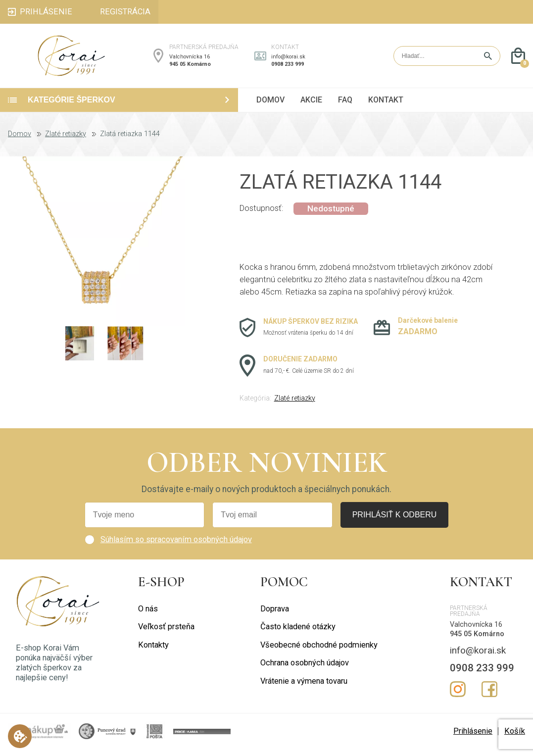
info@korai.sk (288, 60)
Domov (20, 141)
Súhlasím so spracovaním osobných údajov (176, 546)
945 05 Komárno (190, 68)
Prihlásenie (473, 738)
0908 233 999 (288, 68)
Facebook (489, 696)
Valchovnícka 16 (190, 60)
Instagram (458, 696)
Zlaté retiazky (66, 141)
